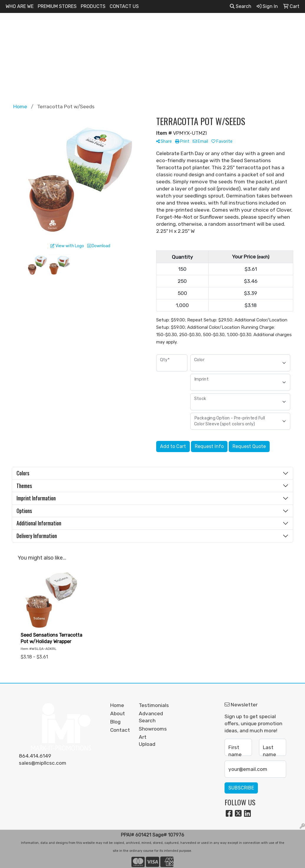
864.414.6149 (35, 756)
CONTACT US (124, 6)
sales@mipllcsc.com (43, 763)
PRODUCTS (93, 6)
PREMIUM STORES (57, 6)
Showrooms (150, 729)
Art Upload (147, 741)
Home (117, 705)
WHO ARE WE (20, 6)
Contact (120, 730)
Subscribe (241, 788)
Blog (115, 722)
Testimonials (150, 705)
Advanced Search (150, 717)
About (118, 713)
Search (241, 6)
